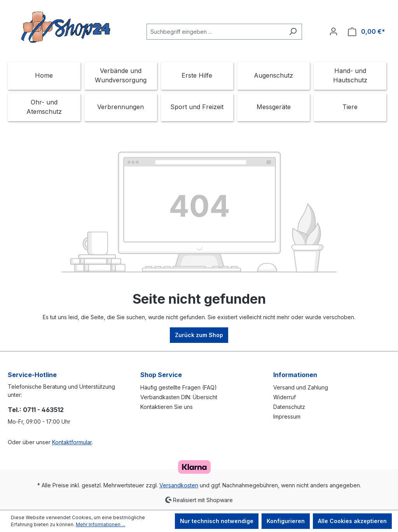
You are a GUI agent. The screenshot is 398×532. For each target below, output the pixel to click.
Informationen (295, 375)
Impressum (287, 416)
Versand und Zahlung (301, 387)
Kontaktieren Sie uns (167, 407)
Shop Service (161, 375)
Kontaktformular (72, 442)
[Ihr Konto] (333, 31)
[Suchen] (293, 32)
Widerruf (285, 397)
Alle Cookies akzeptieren (352, 521)
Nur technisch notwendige (217, 521)
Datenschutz (289, 407)
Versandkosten (179, 485)
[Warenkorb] (367, 32)
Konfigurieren (286, 521)
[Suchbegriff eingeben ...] (215, 32)
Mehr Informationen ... (100, 524)
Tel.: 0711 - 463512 (36, 410)
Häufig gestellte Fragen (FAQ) (179, 387)
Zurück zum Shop (199, 335)
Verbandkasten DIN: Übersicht (179, 397)
